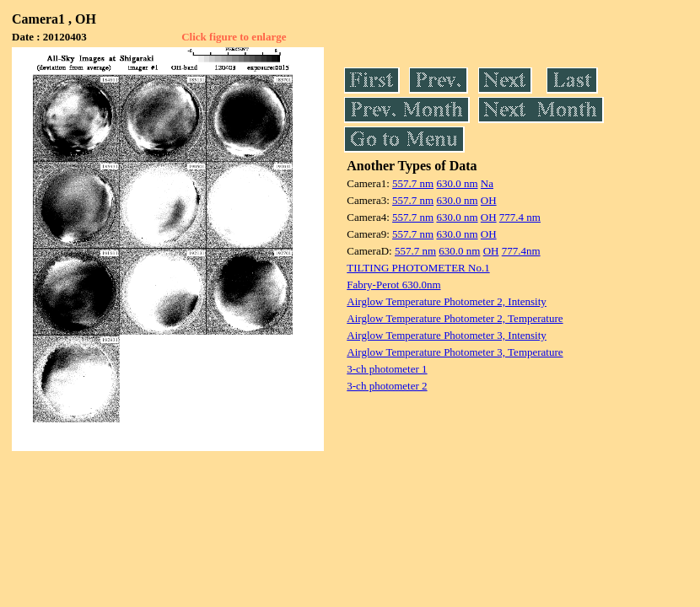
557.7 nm (413, 183)
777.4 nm (520, 217)
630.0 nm (457, 183)
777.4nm (521, 251)
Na (487, 183)
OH (489, 200)
